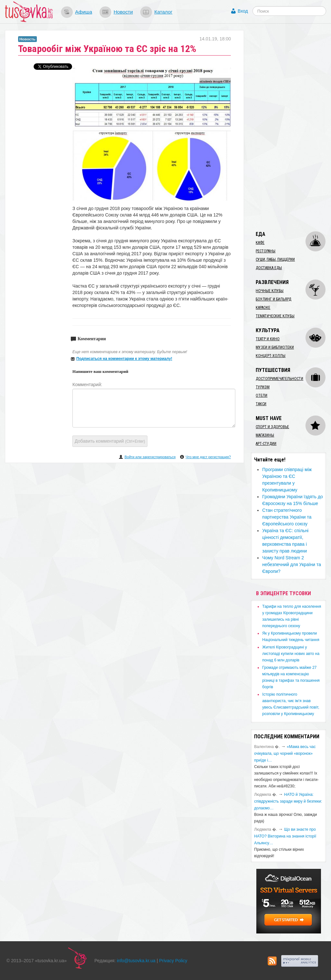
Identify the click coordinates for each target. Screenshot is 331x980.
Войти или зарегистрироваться (150, 457)
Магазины (265, 435)
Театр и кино (268, 339)
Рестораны (266, 251)
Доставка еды (269, 268)
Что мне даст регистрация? (208, 457)
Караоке (263, 308)
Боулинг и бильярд (273, 299)
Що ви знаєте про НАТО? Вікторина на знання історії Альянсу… (285, 836)
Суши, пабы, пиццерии (275, 259)
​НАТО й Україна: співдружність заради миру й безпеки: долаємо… (288, 801)
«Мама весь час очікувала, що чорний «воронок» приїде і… (285, 753)
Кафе (260, 243)
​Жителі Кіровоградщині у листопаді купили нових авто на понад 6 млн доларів (291, 654)
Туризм (263, 387)
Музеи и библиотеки (275, 347)
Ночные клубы (270, 291)
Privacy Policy (173, 961)
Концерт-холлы (271, 356)
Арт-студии (266, 444)
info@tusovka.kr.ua (136, 961)
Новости (123, 12)
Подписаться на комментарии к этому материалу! (124, 359)
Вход (243, 11)
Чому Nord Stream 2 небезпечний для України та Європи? (292, 564)
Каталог (163, 12)
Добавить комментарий (110, 441)
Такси (261, 404)
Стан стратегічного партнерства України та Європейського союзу (287, 517)
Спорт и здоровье (272, 427)
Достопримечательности (279, 379)
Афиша (84, 12)
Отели (262, 395)
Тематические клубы (275, 316)
